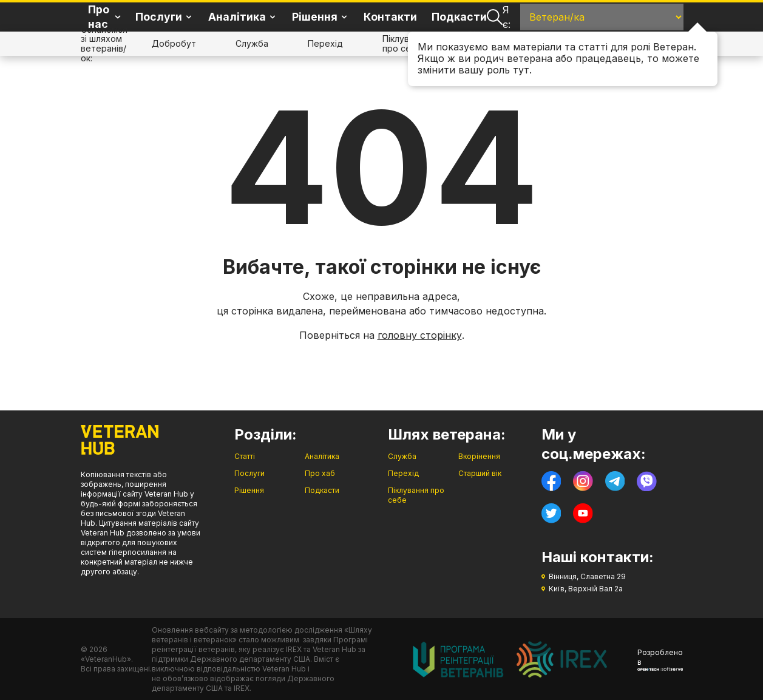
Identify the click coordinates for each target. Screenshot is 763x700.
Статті (245, 456)
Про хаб (320, 473)
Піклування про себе (405, 43)
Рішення (249, 490)
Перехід (325, 43)
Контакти (390, 17)
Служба (252, 43)
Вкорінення (479, 456)
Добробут (174, 43)
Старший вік (480, 473)
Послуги (249, 473)
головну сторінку (420, 335)
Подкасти (459, 17)
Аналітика (322, 456)
